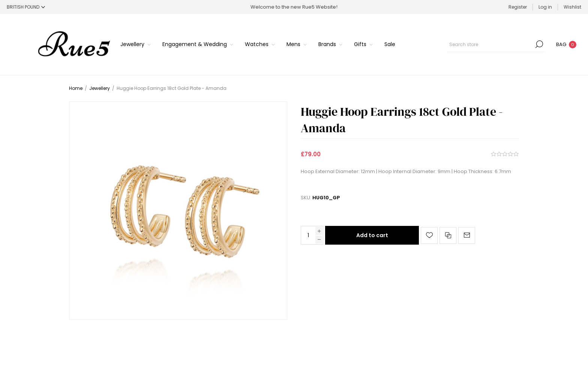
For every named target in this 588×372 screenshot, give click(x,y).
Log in (545, 7)
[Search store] (496, 44)
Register (518, 7)
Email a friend (467, 235)
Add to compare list (448, 235)
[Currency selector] (26, 7)
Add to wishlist (429, 235)
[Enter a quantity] (308, 235)
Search (539, 44)
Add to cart (372, 235)
